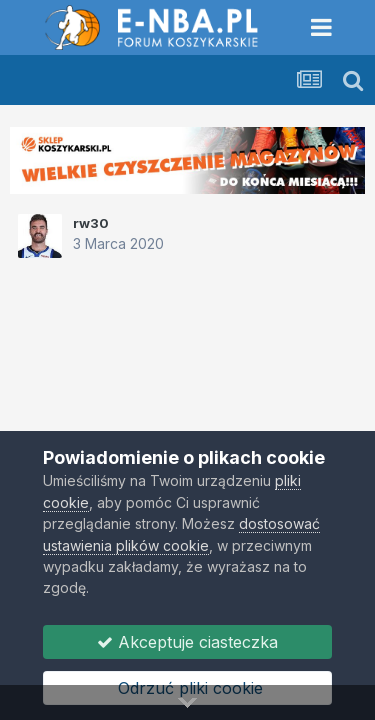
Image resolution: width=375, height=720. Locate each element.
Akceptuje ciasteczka (187, 642)
